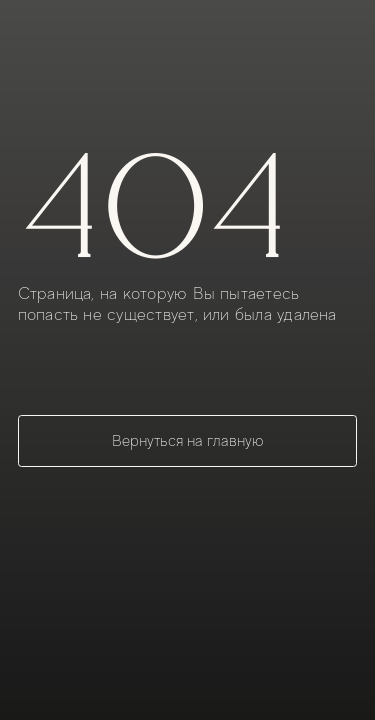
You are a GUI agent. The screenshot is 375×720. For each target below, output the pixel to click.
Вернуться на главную (188, 440)
